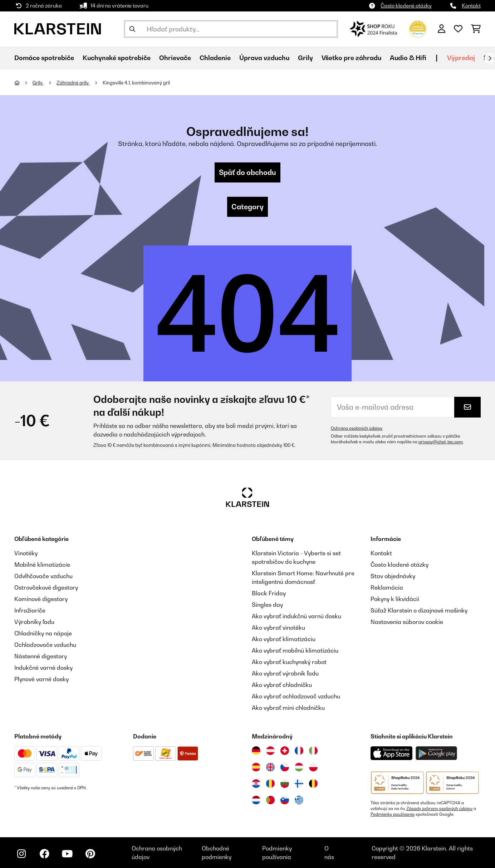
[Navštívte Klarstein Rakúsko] (270, 751)
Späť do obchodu (247, 172)
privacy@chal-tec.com (441, 442)
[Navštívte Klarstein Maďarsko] (299, 767)
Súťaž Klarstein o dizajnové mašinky (419, 610)
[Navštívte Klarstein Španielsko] (256, 767)
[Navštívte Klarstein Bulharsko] (285, 784)
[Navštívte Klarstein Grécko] (299, 800)
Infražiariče (30, 610)
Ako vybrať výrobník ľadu (285, 673)
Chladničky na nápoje (43, 633)
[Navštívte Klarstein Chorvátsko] (256, 784)
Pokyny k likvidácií (395, 599)
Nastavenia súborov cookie (407, 622)
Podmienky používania (393, 814)
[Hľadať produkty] (231, 29)
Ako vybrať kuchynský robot (289, 662)
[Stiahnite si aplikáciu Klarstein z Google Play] (437, 753)
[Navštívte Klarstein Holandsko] (256, 800)
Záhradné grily (73, 83)
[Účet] (442, 29)
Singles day (267, 605)
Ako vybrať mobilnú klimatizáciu (295, 650)
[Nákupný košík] (476, 29)
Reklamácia (387, 587)
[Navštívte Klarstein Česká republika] (285, 767)
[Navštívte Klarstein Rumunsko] (270, 784)
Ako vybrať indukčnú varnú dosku (296, 616)
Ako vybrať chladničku (282, 685)
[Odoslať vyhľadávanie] (132, 29)
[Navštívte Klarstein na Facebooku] (44, 854)
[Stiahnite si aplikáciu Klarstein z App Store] (392, 753)
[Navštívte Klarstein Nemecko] (256, 751)
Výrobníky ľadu (34, 622)
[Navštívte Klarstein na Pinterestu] (90, 854)
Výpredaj (461, 58)
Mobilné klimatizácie (42, 565)
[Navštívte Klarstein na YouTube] (67, 854)
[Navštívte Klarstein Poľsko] (313, 767)
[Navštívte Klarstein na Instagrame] (21, 854)
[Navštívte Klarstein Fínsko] (299, 784)
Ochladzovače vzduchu (45, 645)
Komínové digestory (41, 599)
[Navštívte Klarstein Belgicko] (313, 784)
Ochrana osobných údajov (357, 428)
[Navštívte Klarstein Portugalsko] (270, 800)
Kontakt (471, 6)
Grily (38, 83)
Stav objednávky (393, 576)
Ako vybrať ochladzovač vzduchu (296, 696)
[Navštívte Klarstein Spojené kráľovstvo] (270, 767)
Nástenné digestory (41, 656)
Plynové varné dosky (41, 679)
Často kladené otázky (406, 6)
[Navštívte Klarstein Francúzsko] (299, 751)
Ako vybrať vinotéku (278, 628)
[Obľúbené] (458, 29)
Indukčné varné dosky (43, 668)
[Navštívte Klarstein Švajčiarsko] (285, 751)
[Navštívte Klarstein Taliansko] (313, 751)
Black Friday (269, 593)
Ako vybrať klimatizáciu (284, 639)
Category (247, 207)
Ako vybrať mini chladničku (288, 708)
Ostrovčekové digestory (46, 587)
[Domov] (23, 83)
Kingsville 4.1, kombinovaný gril (136, 83)
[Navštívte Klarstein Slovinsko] (285, 800)
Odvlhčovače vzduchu (43, 576)
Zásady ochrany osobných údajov (439, 809)
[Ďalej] (490, 58)
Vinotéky (26, 553)
